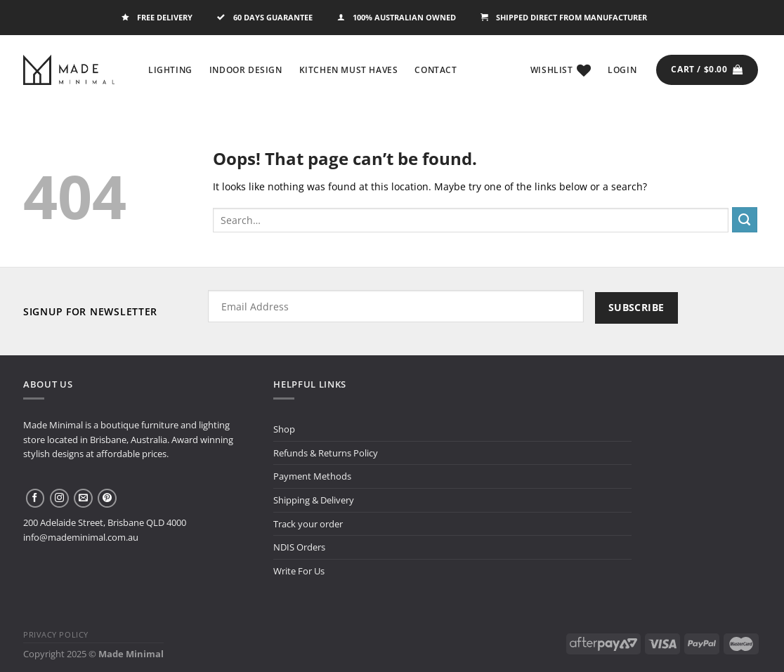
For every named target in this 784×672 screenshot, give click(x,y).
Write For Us (299, 571)
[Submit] (745, 220)
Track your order (308, 524)
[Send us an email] (83, 498)
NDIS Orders (299, 547)
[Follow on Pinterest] (107, 498)
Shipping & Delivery (314, 500)
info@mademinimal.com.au (81, 537)
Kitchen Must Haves (349, 70)
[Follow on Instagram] (59, 498)
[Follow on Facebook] (35, 498)
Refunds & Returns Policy (326, 453)
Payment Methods (312, 476)
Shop (284, 429)
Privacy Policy (56, 634)
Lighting (170, 70)
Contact (436, 70)
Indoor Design (246, 70)
